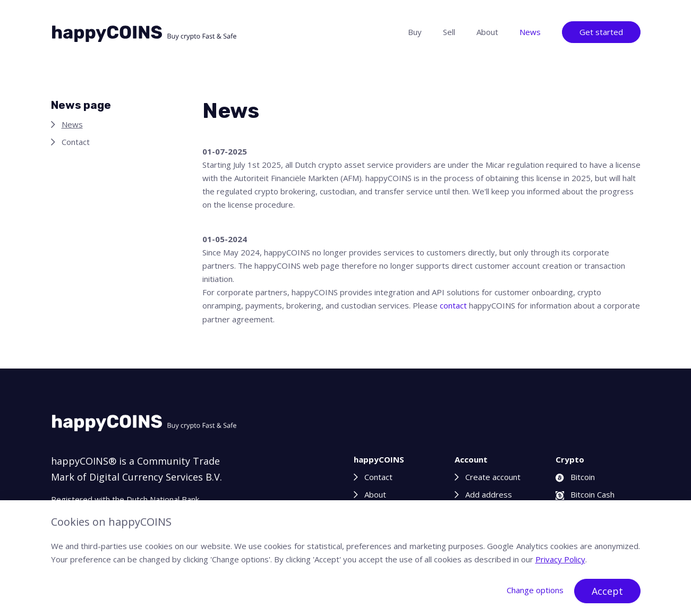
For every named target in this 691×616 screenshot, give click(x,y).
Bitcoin (575, 477)
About (487, 32)
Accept (607, 591)
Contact (76, 142)
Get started (601, 32)
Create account (493, 477)
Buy (415, 32)
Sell (449, 32)
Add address (489, 494)
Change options (535, 590)
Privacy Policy (560, 559)
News (530, 32)
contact (453, 305)
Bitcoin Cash (585, 494)
